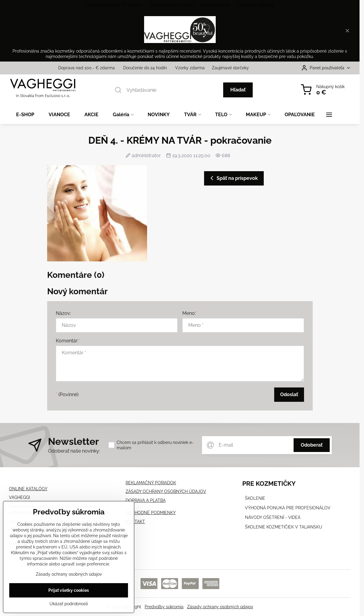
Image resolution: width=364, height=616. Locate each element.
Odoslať (289, 394)
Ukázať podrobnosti (69, 606)
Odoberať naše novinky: (74, 451)
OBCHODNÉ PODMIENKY (151, 513)
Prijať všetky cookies (69, 592)
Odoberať (312, 445)
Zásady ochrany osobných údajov (220, 607)
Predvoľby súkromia (164, 607)
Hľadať (238, 90)
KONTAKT (135, 522)
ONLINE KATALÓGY (28, 489)
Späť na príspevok (233, 178)
